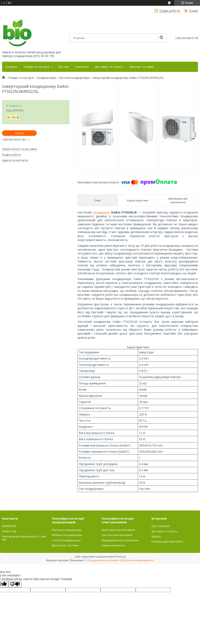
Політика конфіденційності (138, 560)
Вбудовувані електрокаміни (120, 540)
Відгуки (156, 536)
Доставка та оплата (109, 67)
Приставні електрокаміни (118, 530)
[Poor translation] (15, 584)
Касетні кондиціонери (66, 540)
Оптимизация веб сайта (167, 541)
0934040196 (9, 526)
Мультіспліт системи (65, 545)
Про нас (63, 67)
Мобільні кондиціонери (67, 535)
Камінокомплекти (113, 545)
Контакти (82, 67)
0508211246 (9, 531)
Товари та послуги (36, 67)
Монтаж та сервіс (142, 67)
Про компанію (161, 526)
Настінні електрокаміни (117, 535)
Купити (19, 133)
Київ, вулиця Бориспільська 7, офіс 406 (24, 538)
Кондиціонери (46, 78)
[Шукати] (161, 38)
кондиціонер (101, 212)
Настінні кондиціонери (74, 78)
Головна (11, 67)
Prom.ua (120, 557)
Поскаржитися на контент (103, 560)
